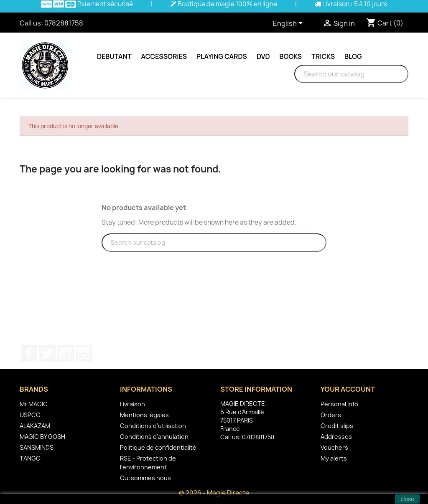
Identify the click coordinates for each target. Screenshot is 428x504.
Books (291, 56)
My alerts (334, 458)
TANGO (30, 458)
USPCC (30, 415)
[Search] (351, 74)
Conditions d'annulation (154, 437)
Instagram (84, 353)
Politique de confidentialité (158, 447)
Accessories (164, 56)
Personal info (339, 404)
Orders (331, 415)
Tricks (323, 56)
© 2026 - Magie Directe (214, 493)
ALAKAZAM (35, 426)
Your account (348, 389)
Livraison (132, 404)
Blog (353, 56)
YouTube (66, 353)
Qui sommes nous (145, 478)
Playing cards (222, 56)
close (407, 499)
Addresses (336, 437)
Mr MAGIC (34, 404)
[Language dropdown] (289, 24)
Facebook (29, 353)
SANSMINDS (37, 447)
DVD (263, 56)
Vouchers (334, 447)
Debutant (114, 56)
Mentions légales (144, 415)
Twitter (47, 353)
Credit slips (337, 426)
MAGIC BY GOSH (42, 437)
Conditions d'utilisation (153, 426)
